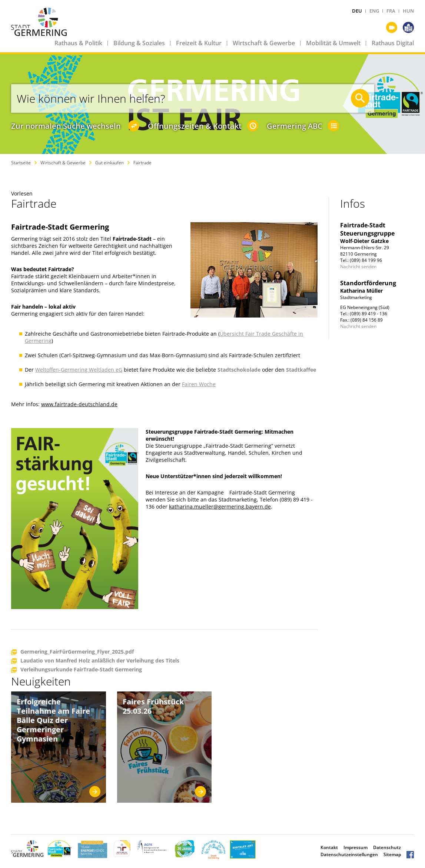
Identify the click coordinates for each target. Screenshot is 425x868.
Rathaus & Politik (78, 43)
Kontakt (329, 847)
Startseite (21, 163)
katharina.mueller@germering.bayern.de (220, 507)
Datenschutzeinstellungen (349, 854)
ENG (374, 11)
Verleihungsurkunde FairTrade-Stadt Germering (81, 670)
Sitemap (392, 854)
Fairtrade (142, 163)
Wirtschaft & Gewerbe (264, 43)
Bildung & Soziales (139, 43)
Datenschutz (387, 847)
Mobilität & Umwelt (333, 43)
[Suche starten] (360, 98)
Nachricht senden (358, 267)
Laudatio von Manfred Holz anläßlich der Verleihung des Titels (100, 661)
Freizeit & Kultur (199, 43)
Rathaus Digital (393, 43)
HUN (408, 11)
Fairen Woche (199, 384)
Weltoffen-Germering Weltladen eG (79, 370)
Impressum (356, 847)
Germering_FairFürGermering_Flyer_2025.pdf (77, 652)
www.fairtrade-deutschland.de (79, 404)
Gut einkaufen (109, 163)
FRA (391, 11)
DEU (357, 11)
